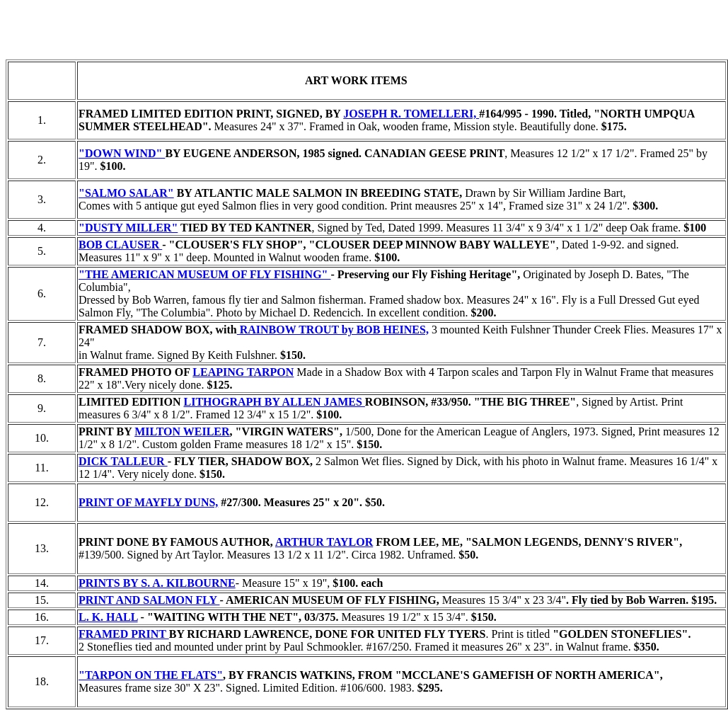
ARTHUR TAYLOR (324, 542)
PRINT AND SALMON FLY (149, 600)
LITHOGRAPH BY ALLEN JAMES (274, 402)
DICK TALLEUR (123, 461)
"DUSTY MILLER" (128, 228)
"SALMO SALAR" (126, 193)
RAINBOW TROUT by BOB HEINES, (333, 330)
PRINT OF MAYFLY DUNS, (148, 502)
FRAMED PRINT (124, 634)
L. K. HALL (108, 617)
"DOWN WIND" (122, 153)
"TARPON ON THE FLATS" (151, 675)
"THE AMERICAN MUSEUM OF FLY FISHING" (204, 274)
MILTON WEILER (182, 431)
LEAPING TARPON (243, 372)
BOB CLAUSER (120, 245)
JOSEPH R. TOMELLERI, (411, 114)
